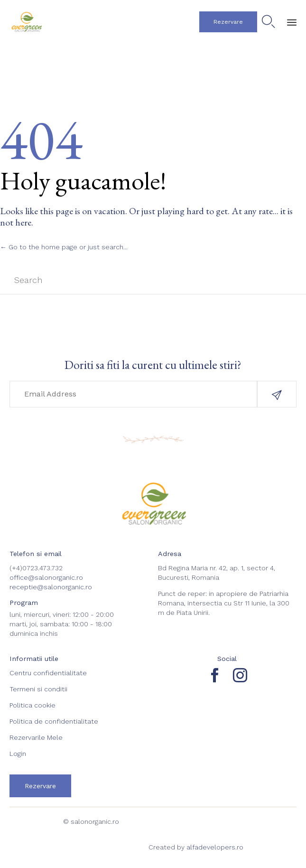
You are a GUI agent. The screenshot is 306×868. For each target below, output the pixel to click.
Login (18, 754)
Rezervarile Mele (36, 737)
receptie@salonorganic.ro (51, 587)
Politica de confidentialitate (54, 721)
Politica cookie (32, 705)
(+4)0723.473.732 (36, 568)
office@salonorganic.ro (46, 577)
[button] (228, 22)
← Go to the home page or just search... (64, 247)
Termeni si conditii (38, 689)
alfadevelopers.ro (215, 847)
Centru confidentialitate (48, 673)
